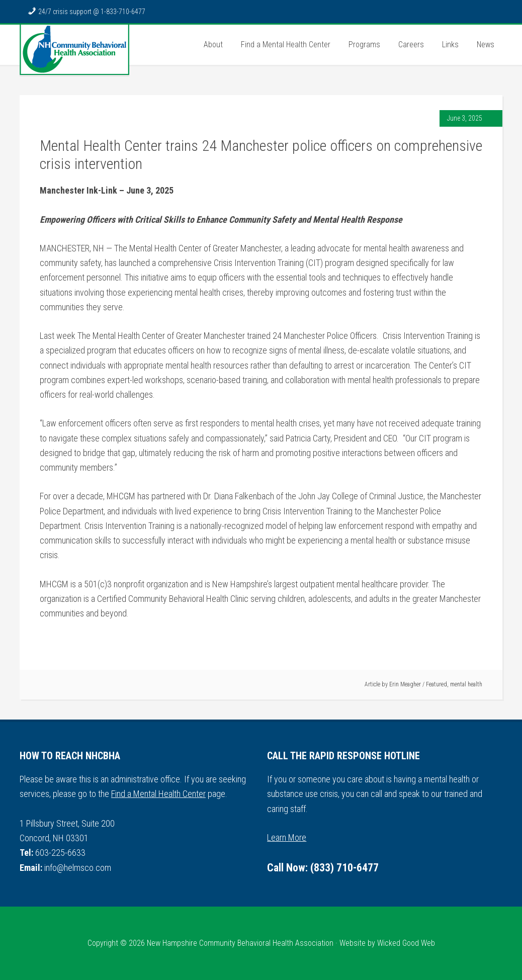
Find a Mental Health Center (158, 794)
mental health (466, 684)
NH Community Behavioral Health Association (74, 50)
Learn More (287, 837)
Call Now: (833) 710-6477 (323, 868)
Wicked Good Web (406, 943)
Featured (437, 684)
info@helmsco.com (78, 868)
